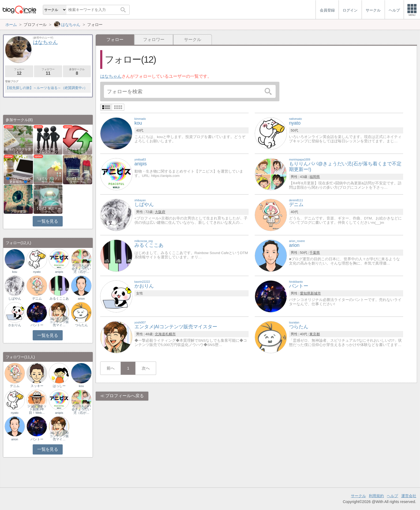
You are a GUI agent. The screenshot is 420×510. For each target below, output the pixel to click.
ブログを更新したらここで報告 (78, 151)
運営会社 (409, 496)
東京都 (315, 334)
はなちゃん (111, 76)
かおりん (15, 325)
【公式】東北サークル (48, 210)
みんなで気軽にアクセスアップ (48, 151)
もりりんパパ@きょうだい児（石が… (81, 269)
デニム (37, 299)
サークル (193, 40)
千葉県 (315, 253)
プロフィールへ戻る (125, 396)
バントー (37, 325)
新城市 (316, 293)
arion (81, 299)
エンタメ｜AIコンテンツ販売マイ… (59, 322)
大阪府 (160, 212)
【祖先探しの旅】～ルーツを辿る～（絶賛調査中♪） (46, 88)
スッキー (37, 386)
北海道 (160, 334)
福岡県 (315, 177)
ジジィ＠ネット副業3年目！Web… (37, 409)
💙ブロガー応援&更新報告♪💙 (18, 180)
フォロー (19, 72)
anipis (59, 272)
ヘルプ (392, 496)
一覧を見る (48, 221)
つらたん (81, 325)
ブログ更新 (18, 212)
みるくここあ (59, 299)
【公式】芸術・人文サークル (78, 180)
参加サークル (77, 72)
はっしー (59, 386)
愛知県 (305, 293)
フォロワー (154, 40)
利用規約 (376, 496)
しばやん (15, 299)
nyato (37, 272)
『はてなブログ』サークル (48, 180)
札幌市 (170, 334)
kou (15, 272)
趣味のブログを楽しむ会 (18, 151)
